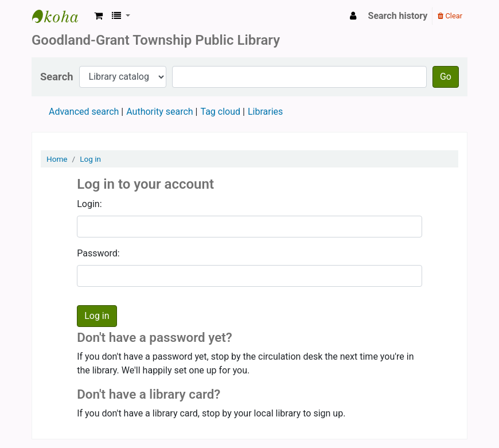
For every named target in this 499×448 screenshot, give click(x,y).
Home (57, 159)
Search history (398, 16)
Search (57, 77)
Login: (89, 204)
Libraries (265, 112)
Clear (450, 16)
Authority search (159, 112)
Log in (90, 159)
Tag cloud (220, 112)
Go (446, 77)
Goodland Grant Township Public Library (61, 16)
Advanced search (84, 112)
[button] (98, 16)
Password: (98, 253)
